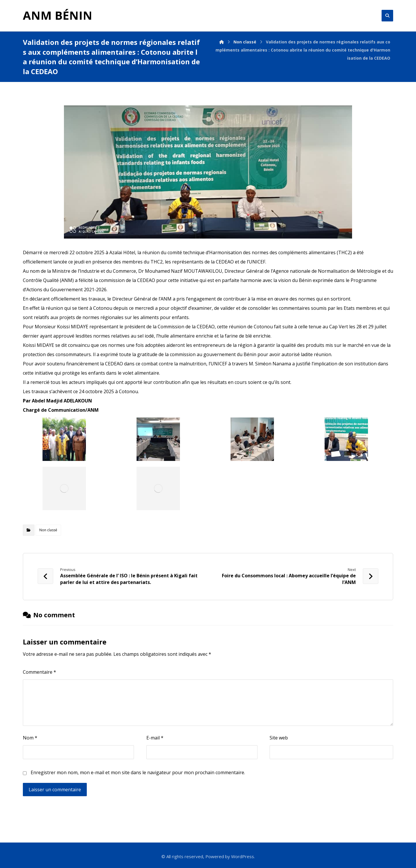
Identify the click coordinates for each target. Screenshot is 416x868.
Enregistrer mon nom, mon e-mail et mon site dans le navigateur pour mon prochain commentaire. (138, 772)
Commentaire (39, 672)
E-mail (155, 738)
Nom (30, 738)
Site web (279, 738)
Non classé (48, 530)
